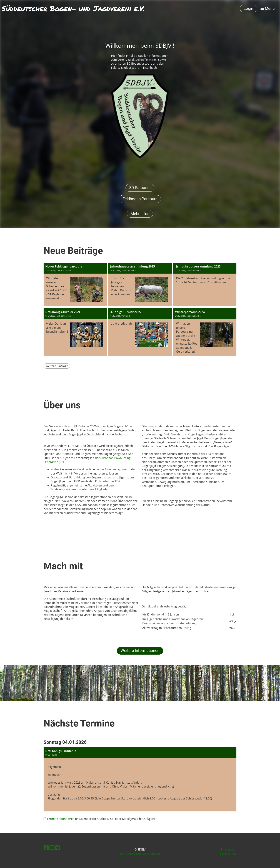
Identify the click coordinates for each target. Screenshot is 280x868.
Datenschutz (228, 854)
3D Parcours (140, 188)
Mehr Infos (140, 214)
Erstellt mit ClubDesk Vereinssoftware (140, 854)
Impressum (229, 849)
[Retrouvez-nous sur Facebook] (46, 848)
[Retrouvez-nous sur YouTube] (52, 848)
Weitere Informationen (140, 651)
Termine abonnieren (61, 819)
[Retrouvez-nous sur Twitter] (58, 848)
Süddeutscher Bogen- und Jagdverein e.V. (73, 9)
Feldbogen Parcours (140, 199)
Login (248, 8)
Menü (268, 8)
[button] (140, 779)
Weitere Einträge (57, 366)
